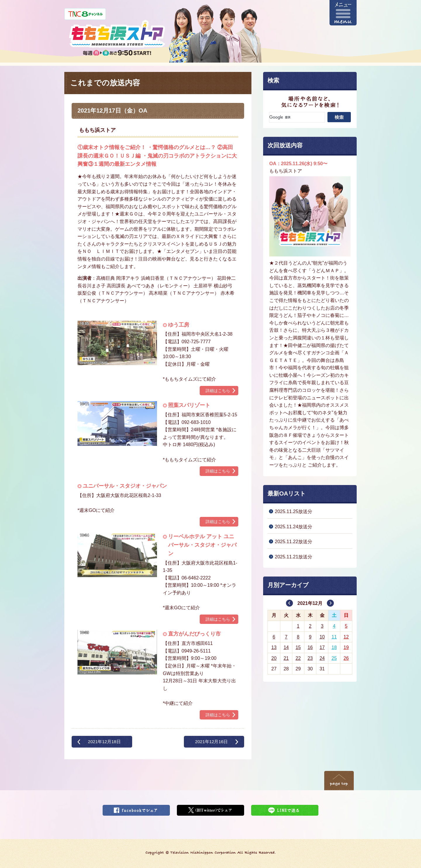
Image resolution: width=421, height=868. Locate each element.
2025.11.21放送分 (294, 557)
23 (310, 658)
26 (346, 658)
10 (322, 637)
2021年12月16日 (211, 742)
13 (274, 647)
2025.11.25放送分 (294, 511)
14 (286, 647)
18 (334, 647)
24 (322, 658)
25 (334, 658)
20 (274, 658)
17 (322, 647)
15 (298, 647)
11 (334, 637)
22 (298, 658)
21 (286, 658)
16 (310, 647)
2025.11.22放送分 (294, 542)
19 (346, 647)
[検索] (297, 117)
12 (346, 637)
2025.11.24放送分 (294, 527)
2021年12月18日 (104, 742)
